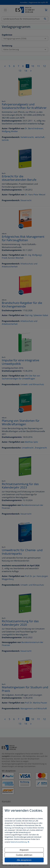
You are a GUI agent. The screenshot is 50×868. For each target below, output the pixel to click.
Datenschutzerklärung (19, 842)
